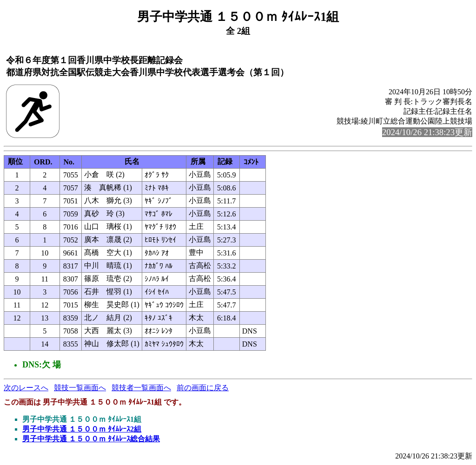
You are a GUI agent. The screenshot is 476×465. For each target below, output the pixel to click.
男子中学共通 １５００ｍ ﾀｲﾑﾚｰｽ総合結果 (91, 439)
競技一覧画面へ (80, 388)
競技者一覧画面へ (141, 388)
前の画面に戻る (203, 388)
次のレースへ (26, 388)
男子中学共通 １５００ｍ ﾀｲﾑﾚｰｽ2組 (82, 429)
